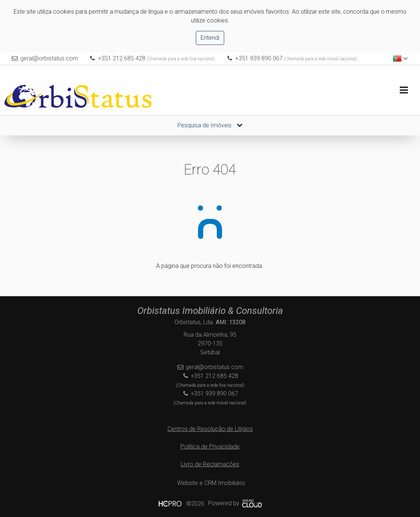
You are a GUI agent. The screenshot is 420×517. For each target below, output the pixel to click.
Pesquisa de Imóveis (210, 125)
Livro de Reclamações (210, 464)
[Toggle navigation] (404, 90)
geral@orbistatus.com (49, 58)
